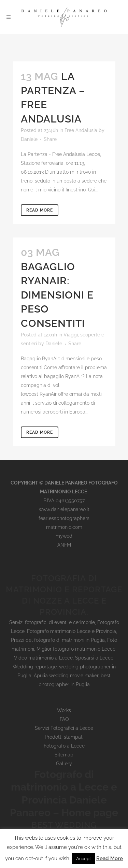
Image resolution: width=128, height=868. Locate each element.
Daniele (29, 139)
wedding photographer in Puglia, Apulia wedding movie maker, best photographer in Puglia (67, 676)
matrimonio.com (64, 527)
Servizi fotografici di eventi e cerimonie (52, 622)
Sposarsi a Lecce (94, 658)
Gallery (64, 764)
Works (64, 710)
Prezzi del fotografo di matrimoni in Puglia (58, 640)
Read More (40, 210)
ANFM (64, 545)
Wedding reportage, (36, 667)
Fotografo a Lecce (64, 746)
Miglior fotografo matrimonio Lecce (76, 649)
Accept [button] (83, 859)
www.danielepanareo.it (64, 509)
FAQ (64, 719)
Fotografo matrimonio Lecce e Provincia (72, 631)
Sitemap (64, 755)
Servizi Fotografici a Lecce (64, 728)
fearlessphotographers (64, 518)
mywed (64, 536)
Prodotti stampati (64, 737)
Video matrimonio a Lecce (43, 658)
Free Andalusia (81, 130)
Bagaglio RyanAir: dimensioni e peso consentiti (57, 295)
